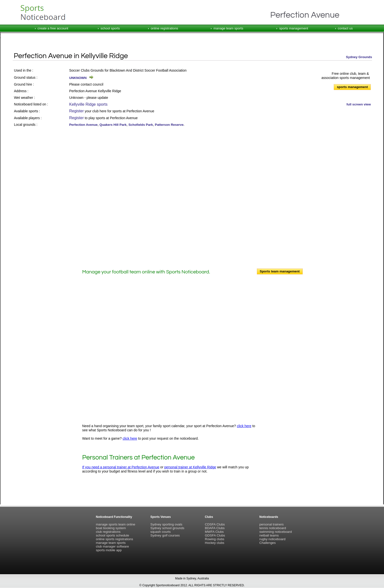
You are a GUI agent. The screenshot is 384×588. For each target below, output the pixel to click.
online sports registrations (115, 539)
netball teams (269, 535)
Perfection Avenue (83, 125)
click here (244, 426)
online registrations (164, 28)
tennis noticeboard (273, 528)
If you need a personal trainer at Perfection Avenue (121, 467)
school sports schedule (113, 535)
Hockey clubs (215, 543)
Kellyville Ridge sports (88, 104)
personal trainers (271, 524)
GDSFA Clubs (215, 535)
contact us (345, 28)
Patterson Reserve (169, 125)
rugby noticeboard (272, 539)
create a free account (53, 28)
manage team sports (228, 28)
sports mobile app (109, 550)
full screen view (359, 104)
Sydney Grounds (359, 57)
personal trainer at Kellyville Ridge (190, 467)
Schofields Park (141, 125)
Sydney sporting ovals (166, 524)
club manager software (113, 546)
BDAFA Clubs (215, 528)
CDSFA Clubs (215, 524)
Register (76, 111)
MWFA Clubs (214, 532)
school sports (110, 28)
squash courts (161, 532)
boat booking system (111, 528)
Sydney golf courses (165, 535)
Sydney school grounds (167, 528)
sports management (294, 28)
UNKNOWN (78, 78)
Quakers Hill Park (113, 125)
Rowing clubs (215, 539)
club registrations (108, 532)
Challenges (268, 543)
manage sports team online (116, 524)
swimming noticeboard (276, 532)
